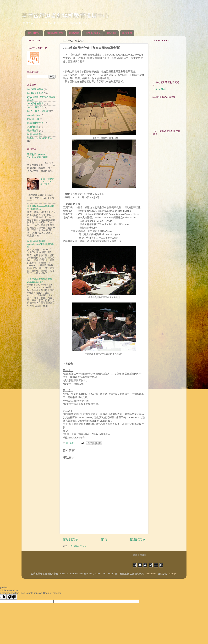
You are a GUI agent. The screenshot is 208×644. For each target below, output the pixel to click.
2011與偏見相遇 (35, 93)
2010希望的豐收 (35, 89)
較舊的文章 (138, 539)
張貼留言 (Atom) (78, 546)
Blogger (173, 574)
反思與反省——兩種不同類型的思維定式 (41, 208)
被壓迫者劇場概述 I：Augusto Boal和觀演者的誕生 (40, 244)
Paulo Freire (33, 119)
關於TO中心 (34, 33)
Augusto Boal (34, 115)
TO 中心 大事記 (93, 33)
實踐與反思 (33, 127)
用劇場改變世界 (55, 33)
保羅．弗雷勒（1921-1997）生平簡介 (48, 182)
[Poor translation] (12, 597)
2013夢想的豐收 (35, 104)
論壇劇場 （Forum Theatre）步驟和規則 (38, 156)
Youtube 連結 (159, 89)
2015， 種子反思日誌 (38, 111)
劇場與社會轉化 (35, 123)
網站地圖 (112, 33)
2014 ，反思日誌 (36, 107)
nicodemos (151, 574)
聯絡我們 (127, 33)
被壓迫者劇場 (34, 134)
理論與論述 (33, 131)
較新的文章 (70, 539)
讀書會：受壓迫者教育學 (40, 138)
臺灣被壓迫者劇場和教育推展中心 (65, 15)
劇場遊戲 (74, 33)
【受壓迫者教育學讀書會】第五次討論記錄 (41, 280)
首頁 (104, 539)
